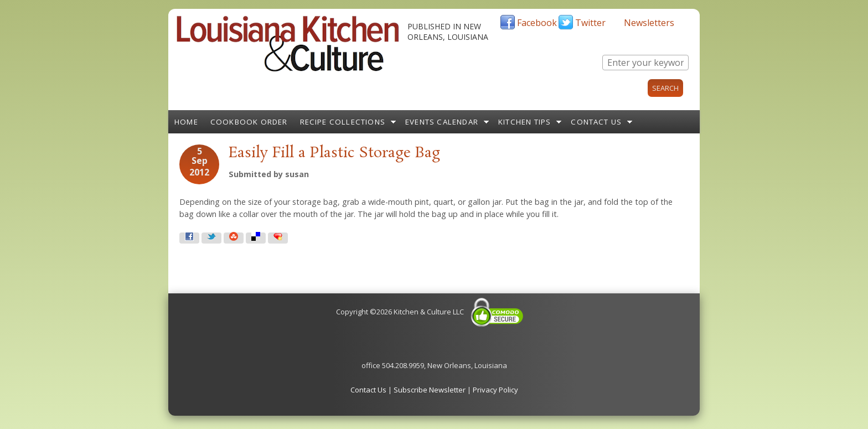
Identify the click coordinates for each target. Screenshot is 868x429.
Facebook (537, 23)
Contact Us (596, 122)
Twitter (590, 23)
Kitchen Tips (525, 122)
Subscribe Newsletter (430, 390)
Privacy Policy (495, 390)
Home (186, 122)
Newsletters (649, 23)
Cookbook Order (249, 122)
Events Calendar (442, 122)
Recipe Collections (343, 122)
